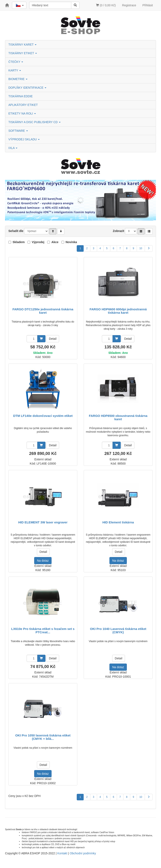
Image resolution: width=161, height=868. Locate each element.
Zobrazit (118, 231)
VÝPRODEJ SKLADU (24, 139)
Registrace (129, 5)
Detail (53, 339)
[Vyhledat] (75, 5)
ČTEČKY (16, 62)
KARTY (15, 70)
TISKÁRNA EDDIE (21, 96)
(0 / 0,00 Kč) (106, 5)
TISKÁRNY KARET (22, 45)
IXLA (13, 148)
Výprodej (38, 242)
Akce (55, 242)
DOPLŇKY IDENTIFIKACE (27, 88)
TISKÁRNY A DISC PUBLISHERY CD (34, 122)
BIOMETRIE (18, 79)
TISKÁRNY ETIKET (23, 53)
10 (141, 248)
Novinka (71, 242)
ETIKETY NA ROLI (22, 113)
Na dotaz (43, 561)
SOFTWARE (18, 131)
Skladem (19, 242)
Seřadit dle (16, 231)
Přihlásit (148, 5)
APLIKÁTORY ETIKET (23, 105)
